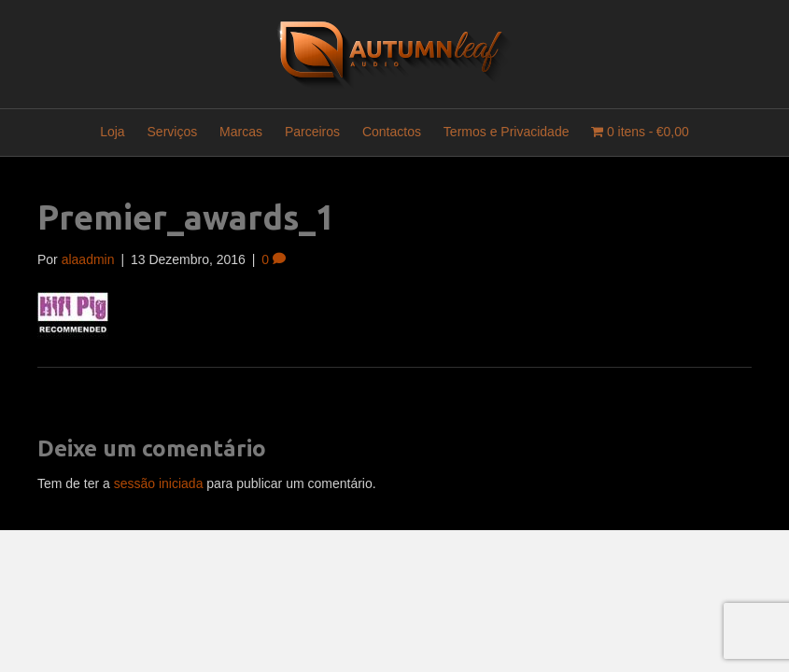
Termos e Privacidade (507, 132)
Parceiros (312, 132)
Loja (112, 132)
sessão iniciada (159, 483)
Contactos (392, 132)
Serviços (173, 132)
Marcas (241, 132)
